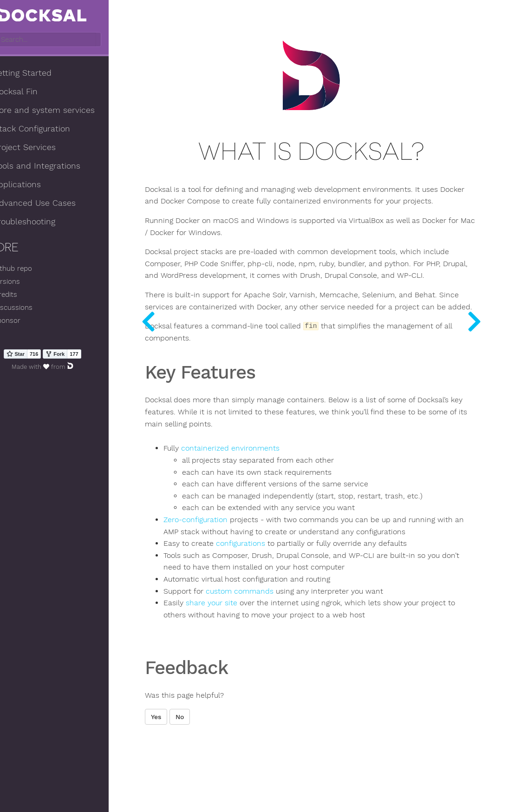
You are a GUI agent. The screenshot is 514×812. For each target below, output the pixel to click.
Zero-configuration (234, 560)
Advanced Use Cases (53, 204)
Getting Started (41, 74)
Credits (24, 295)
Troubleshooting (43, 223)
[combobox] (68, 40)
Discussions (32, 308)
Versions (26, 282)
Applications (36, 185)
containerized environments (269, 489)
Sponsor (26, 321)
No (219, 769)
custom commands (279, 643)
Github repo (32, 269)
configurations (280, 596)
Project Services (43, 148)
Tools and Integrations (56, 167)
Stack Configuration (51, 130)
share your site (250, 655)
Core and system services (63, 111)
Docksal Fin (34, 92)
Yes (195, 769)
